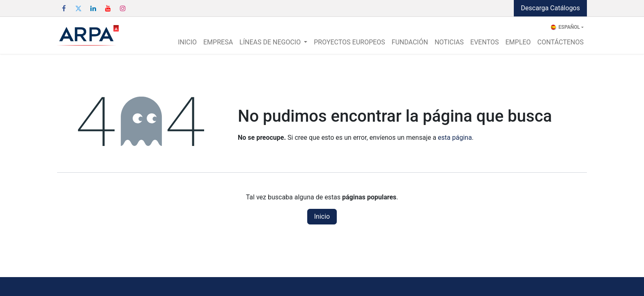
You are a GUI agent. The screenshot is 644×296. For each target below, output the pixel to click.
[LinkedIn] (93, 8)
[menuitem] (187, 42)
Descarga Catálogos (550, 8)
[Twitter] (78, 8)
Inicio (322, 216)
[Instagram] (123, 8)
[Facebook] (64, 8)
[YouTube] (108, 8)
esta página (455, 138)
